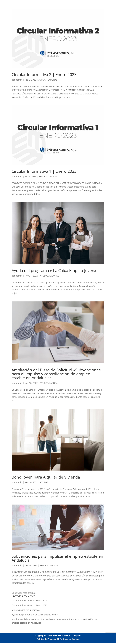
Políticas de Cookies (70, 639)
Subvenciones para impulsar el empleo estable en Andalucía (57, 558)
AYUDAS (43, 80)
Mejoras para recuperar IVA (26, 610)
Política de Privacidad (47, 639)
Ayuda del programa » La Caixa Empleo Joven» (54, 270)
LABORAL (52, 80)
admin (19, 80)
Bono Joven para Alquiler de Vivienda (46, 477)
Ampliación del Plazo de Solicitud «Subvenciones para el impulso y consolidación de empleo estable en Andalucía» (56, 374)
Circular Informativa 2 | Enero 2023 (44, 74)
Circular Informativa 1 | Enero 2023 (44, 171)
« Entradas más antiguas (24, 593)
